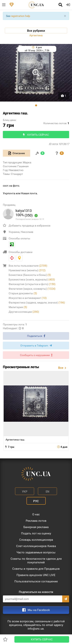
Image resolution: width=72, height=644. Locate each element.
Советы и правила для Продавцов (36, 569)
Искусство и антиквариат (28, 298)
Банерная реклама (36, 527)
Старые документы (23, 293)
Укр (25, 492)
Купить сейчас (42, 639)
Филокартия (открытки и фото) (32, 284)
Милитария (18, 307)
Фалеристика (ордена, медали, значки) (37, 303)
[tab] (17, 153)
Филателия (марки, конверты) (32, 289)
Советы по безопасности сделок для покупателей (36, 561)
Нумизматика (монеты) (27, 270)
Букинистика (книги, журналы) (32, 279)
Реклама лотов (36, 521)
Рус (36, 501)
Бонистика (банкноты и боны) (30, 275)
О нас (36, 514)
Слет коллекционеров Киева (36, 546)
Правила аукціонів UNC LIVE (36, 575)
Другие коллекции (24, 312)
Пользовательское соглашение (36, 581)
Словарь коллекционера (36, 540)
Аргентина (36, 35)
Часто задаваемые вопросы (36, 552)
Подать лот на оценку (36, 533)
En (48, 492)
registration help (20, 16)
